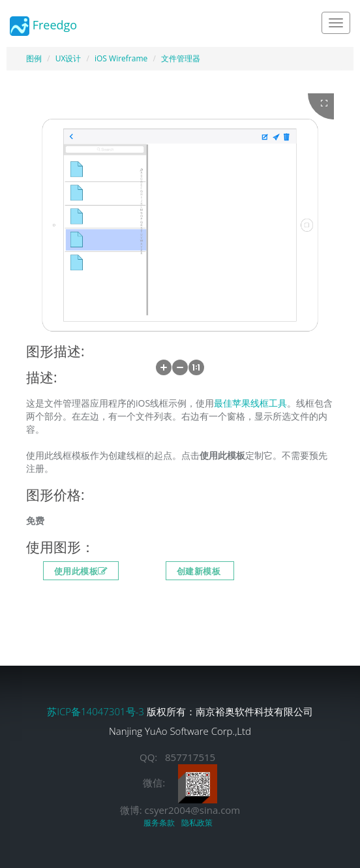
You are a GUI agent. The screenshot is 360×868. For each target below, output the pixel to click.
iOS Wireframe (121, 58)
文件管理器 (181, 58)
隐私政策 (199, 823)
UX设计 (68, 58)
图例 (34, 58)
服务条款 (161, 823)
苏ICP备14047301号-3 (97, 711)
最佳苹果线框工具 (250, 403)
